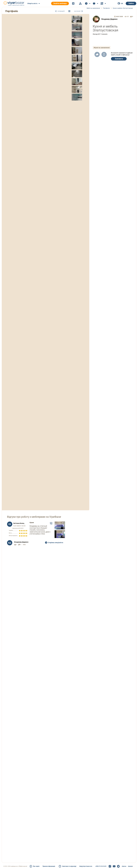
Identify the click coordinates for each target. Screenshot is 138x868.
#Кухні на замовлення (102, 48)
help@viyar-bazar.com (86, 866)
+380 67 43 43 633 (101, 866)
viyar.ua (124, 866)
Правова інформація (49, 866)
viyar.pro (130, 866)
